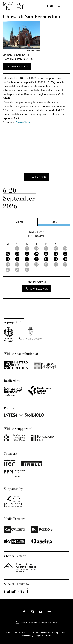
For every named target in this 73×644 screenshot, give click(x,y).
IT (47, 6)
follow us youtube (41, 613)
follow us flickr (49, 613)
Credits (48, 636)
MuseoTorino (24, 122)
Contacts (35, 633)
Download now (39, 289)
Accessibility (28, 636)
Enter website (20, 66)
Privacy (55, 633)
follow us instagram (32, 613)
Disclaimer (45, 633)
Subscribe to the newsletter (39, 622)
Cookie (63, 633)
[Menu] (67, 6)
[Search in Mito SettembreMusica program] (58, 6)
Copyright (39, 636)
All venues (39, 177)
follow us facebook (24, 613)
